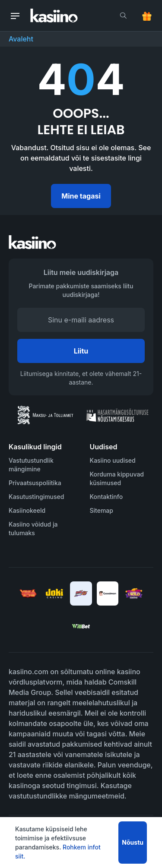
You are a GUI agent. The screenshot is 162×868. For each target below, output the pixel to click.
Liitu (81, 351)
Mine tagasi (81, 196)
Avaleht (21, 39)
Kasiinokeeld (27, 510)
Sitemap (102, 510)
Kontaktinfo (106, 497)
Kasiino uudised (113, 460)
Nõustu (133, 842)
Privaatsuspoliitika (35, 483)
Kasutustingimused (36, 497)
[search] (123, 16)
